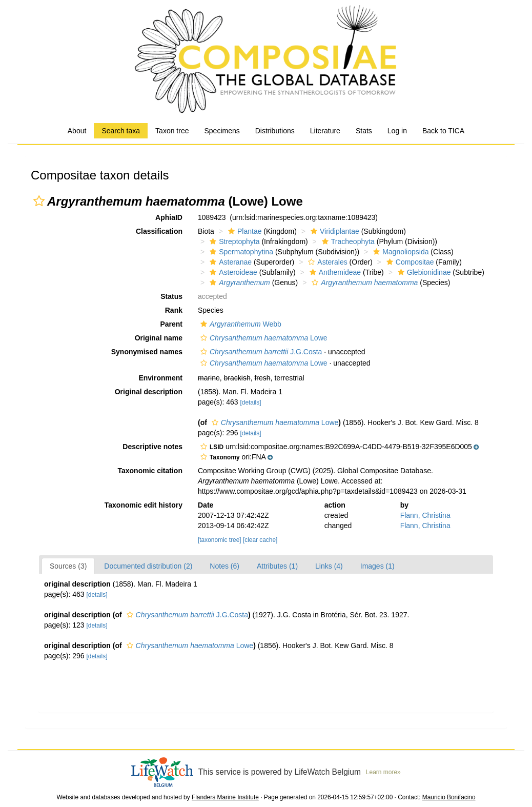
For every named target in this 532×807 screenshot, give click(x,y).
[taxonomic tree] (220, 540)
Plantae (243, 231)
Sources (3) (68, 566)
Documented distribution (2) (148, 566)
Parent (171, 324)
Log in (397, 131)
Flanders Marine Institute (225, 797)
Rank (174, 310)
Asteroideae (232, 272)
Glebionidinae (423, 272)
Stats (364, 131)
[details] (250, 402)
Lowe (263, 338)
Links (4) (329, 566)
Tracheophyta (347, 241)
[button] (39, 201)
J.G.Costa (260, 352)
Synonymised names (147, 352)
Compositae (409, 262)
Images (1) (377, 566)
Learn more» (383, 772)
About (77, 131)
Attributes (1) (277, 566)
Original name (159, 338)
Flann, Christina (425, 515)
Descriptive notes (152, 447)
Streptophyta (233, 241)
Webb (240, 324)
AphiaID (169, 217)
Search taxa (121, 131)
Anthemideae (334, 272)
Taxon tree (172, 131)
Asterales (326, 262)
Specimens (222, 131)
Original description (149, 392)
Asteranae (229, 262)
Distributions (275, 131)
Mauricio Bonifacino (449, 797)
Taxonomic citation (150, 471)
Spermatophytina (240, 252)
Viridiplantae (334, 231)
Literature (325, 131)
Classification (159, 231)
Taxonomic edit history (144, 505)
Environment (160, 378)
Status (171, 296)
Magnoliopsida (400, 252)
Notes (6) (224, 566)
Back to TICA (443, 131)
